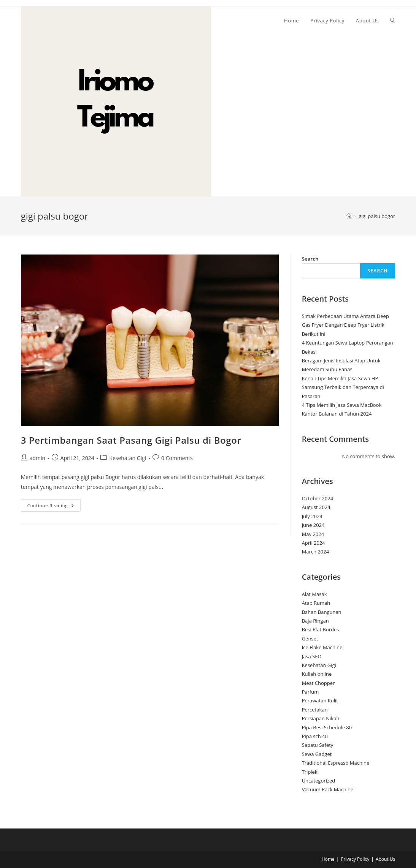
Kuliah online (317, 674)
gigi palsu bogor (377, 216)
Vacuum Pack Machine (328, 789)
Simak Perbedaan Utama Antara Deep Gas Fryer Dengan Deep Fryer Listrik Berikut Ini (345, 325)
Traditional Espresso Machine (336, 763)
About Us (385, 859)
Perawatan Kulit (320, 700)
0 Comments (177, 458)
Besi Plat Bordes (321, 629)
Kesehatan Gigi (128, 458)
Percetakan (315, 710)
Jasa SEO (312, 656)
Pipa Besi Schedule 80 (327, 727)
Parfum (310, 692)
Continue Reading (54, 507)
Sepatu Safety (318, 745)
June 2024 (313, 525)
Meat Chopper (318, 683)
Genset (310, 639)
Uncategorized (319, 781)
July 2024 (312, 516)
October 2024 (318, 498)
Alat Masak (314, 594)
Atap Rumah (316, 603)
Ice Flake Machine (322, 647)
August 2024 (316, 507)
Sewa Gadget (317, 754)
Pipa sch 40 (315, 736)
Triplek (310, 772)
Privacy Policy (355, 859)
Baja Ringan (315, 621)
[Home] (349, 216)
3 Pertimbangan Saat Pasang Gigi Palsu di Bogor (131, 440)
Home (328, 859)
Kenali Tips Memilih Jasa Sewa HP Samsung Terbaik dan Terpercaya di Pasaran (343, 387)
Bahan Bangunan (322, 612)
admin (37, 458)
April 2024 (314, 543)
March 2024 (316, 552)
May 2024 (313, 534)
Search (310, 259)
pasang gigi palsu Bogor (91, 477)
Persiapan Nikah (321, 718)
